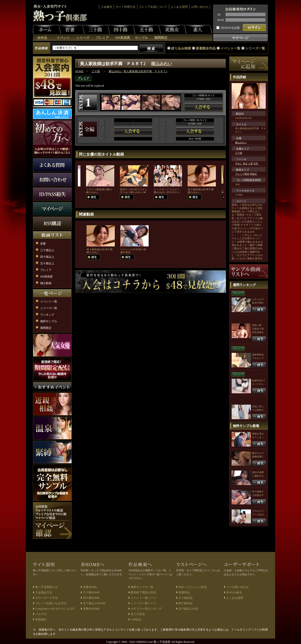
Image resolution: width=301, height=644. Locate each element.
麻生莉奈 (126, 252)
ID (219, 15)
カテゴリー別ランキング (146, 609)
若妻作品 (184, 592)
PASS (221, 20)
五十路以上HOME (94, 603)
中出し (239, 163)
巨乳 (256, 163)
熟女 (245, 163)
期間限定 (161, 38)
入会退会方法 (44, 592)
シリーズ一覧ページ (143, 603)
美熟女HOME (91, 609)
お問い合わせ (200, 7)
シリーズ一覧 (255, 48)
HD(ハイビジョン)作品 (193, 587)
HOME (79, 71)
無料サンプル (49, 321)
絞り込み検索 (181, 48)
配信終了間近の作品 (143, 592)
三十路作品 (186, 598)
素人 (198, 29)
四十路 (121, 29)
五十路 (147, 29)
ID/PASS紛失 (234, 592)
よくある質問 (179, 7)
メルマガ (41, 614)
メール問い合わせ (238, 587)
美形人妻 (257, 325)
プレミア (102, 38)
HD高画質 (123, 38)
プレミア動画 (242, 174)
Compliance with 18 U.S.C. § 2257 (55, 609)
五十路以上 (47, 263)
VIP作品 (136, 620)
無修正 (253, 174)
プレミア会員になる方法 (51, 603)
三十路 (96, 29)
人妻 (250, 163)
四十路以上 (47, 257)
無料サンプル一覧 (142, 587)
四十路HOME (91, 598)
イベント (63, 38)
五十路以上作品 (188, 609)
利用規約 (41, 620)
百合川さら (173, 192)
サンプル (141, 38)
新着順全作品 (206, 48)
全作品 (42, 38)
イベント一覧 (230, 48)
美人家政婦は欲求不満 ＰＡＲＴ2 (145, 71)
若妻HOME (90, 587)
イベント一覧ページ (143, 598)
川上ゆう (125, 192)
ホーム (47, 29)
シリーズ (83, 38)
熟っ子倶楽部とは (47, 587)
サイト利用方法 (126, 7)
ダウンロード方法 (47, 598)
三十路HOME (91, 592)
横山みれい (162, 64)
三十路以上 (47, 250)
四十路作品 (186, 603)
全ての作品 (138, 614)
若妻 (71, 29)
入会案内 (107, 7)
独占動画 (46, 283)
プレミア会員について (153, 7)
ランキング (47, 315)
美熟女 (173, 29)
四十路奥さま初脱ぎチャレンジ (258, 495)
